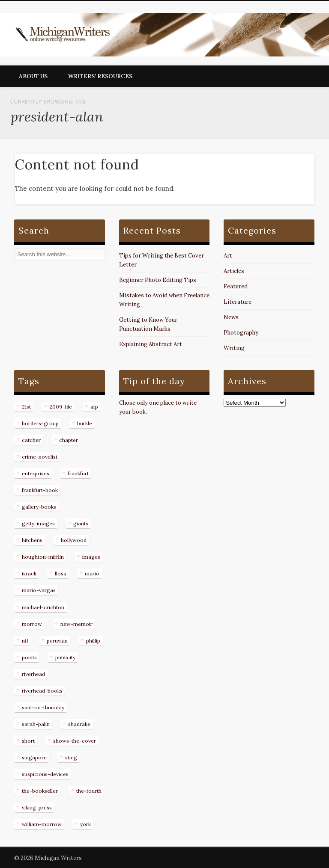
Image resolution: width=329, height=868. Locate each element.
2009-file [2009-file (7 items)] (61, 407)
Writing (234, 348)
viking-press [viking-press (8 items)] (37, 807)
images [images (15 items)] (91, 557)
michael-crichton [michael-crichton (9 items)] (43, 607)
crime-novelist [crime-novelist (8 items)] (40, 457)
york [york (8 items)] (85, 824)
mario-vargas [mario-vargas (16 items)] (39, 590)
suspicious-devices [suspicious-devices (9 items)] (45, 774)
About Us (33, 76)
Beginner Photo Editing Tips (158, 280)
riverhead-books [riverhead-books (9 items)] (42, 691)
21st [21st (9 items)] (26, 407)
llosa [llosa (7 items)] (61, 573)
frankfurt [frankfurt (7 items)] (78, 473)
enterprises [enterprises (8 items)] (36, 473)
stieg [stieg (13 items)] (71, 757)
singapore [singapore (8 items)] (34, 757)
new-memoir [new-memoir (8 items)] (76, 624)
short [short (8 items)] (28, 741)
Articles (234, 271)
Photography (241, 333)
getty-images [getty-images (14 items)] (38, 523)
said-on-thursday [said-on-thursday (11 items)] (43, 707)
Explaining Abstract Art (151, 344)
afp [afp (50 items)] (94, 407)
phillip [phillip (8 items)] (93, 641)
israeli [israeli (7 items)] (29, 573)
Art (228, 256)
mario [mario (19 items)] (92, 573)
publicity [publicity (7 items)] (65, 657)
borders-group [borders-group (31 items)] (40, 423)
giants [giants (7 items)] (81, 523)
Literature (238, 302)
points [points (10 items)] (29, 657)
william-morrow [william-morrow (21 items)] (42, 824)
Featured (236, 286)
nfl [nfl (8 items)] (25, 641)
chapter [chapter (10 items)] (69, 440)
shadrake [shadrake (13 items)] (79, 724)
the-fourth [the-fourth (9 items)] (89, 791)
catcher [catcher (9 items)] (31, 440)
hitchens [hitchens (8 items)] (32, 540)
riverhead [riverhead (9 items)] (33, 674)
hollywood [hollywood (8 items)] (74, 540)
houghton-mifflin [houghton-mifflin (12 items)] (43, 557)
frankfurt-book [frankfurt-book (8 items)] (40, 490)
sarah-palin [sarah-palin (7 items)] (36, 724)
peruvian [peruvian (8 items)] (57, 641)
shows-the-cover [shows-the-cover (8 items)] (75, 741)
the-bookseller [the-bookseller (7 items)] (40, 791)
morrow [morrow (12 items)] (32, 624)
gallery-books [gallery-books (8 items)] (39, 507)
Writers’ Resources (100, 76)
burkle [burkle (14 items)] (85, 423)
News (231, 317)
